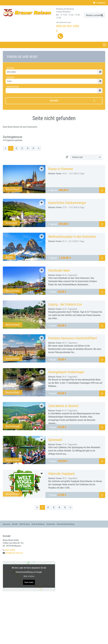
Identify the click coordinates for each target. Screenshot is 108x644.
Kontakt (18, 524)
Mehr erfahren (29, 576)
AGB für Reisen (30, 524)
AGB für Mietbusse (47, 524)
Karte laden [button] (29, 582)
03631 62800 (10, 550)
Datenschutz (62, 524)
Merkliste (99, 3)
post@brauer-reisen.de (14, 553)
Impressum (7, 524)
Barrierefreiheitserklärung (80, 524)
